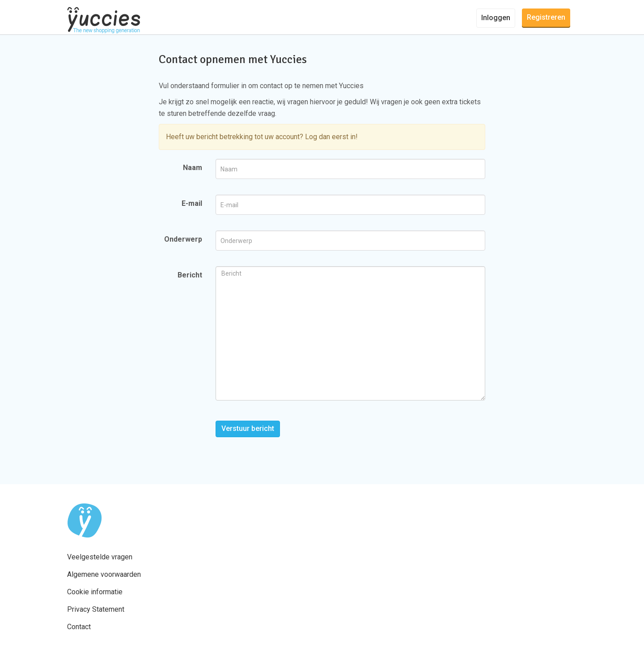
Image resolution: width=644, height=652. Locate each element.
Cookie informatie (95, 592)
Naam (193, 168)
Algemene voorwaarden (104, 574)
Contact (79, 627)
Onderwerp (183, 239)
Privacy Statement (96, 609)
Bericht (190, 275)
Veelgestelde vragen (100, 557)
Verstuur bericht (248, 428)
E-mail (192, 203)
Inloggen (496, 18)
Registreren (546, 17)
